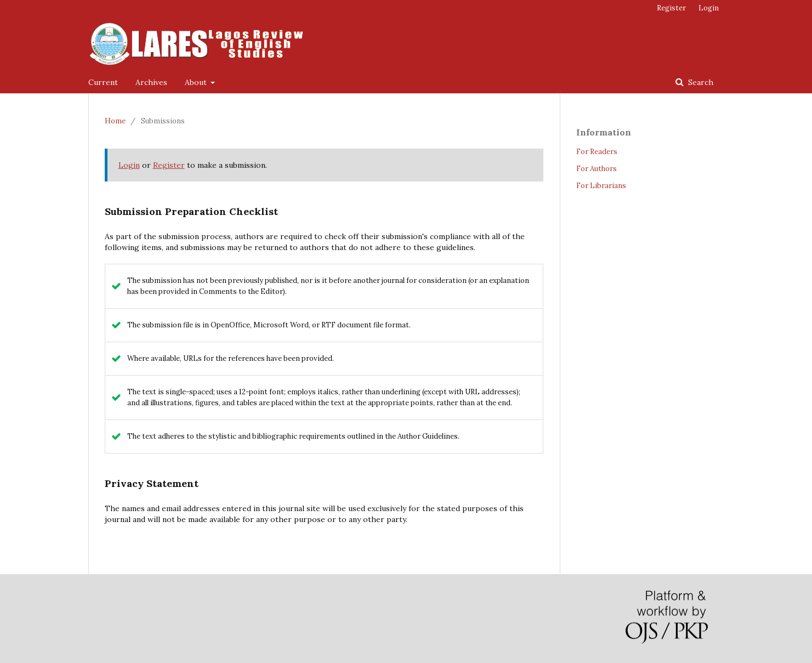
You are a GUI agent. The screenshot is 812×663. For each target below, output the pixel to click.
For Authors (597, 169)
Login (709, 8)
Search (700, 82)
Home (115, 121)
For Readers (597, 152)
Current (103, 82)
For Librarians (601, 186)
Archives (151, 82)
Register (671, 8)
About (197, 82)
